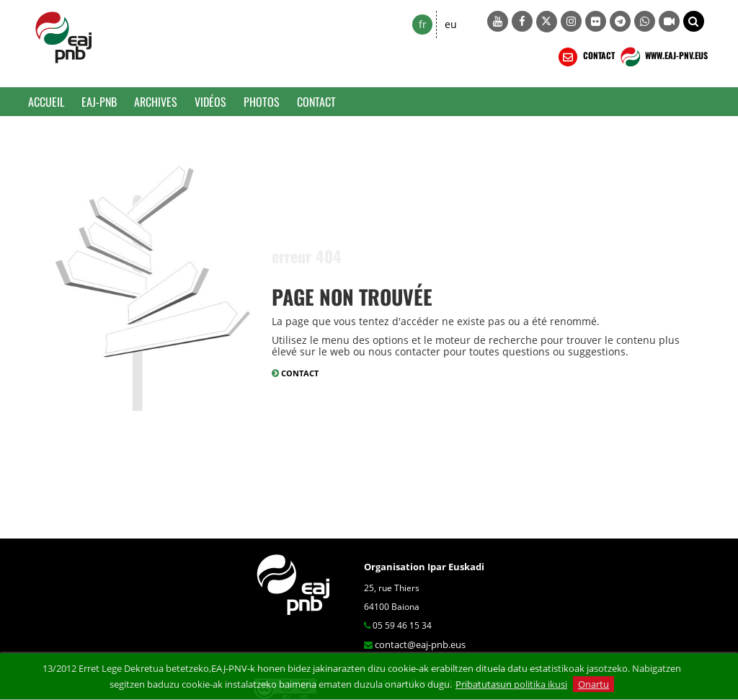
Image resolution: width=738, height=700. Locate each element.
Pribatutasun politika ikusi (511, 684)
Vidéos (210, 102)
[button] (694, 21)
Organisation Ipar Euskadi (424, 567)
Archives (156, 102)
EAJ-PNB (99, 102)
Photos (262, 102)
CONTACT (585, 57)
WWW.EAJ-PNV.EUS (663, 57)
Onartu (593, 684)
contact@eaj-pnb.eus (420, 644)
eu (451, 24)
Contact (316, 102)
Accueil (46, 102)
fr (423, 24)
